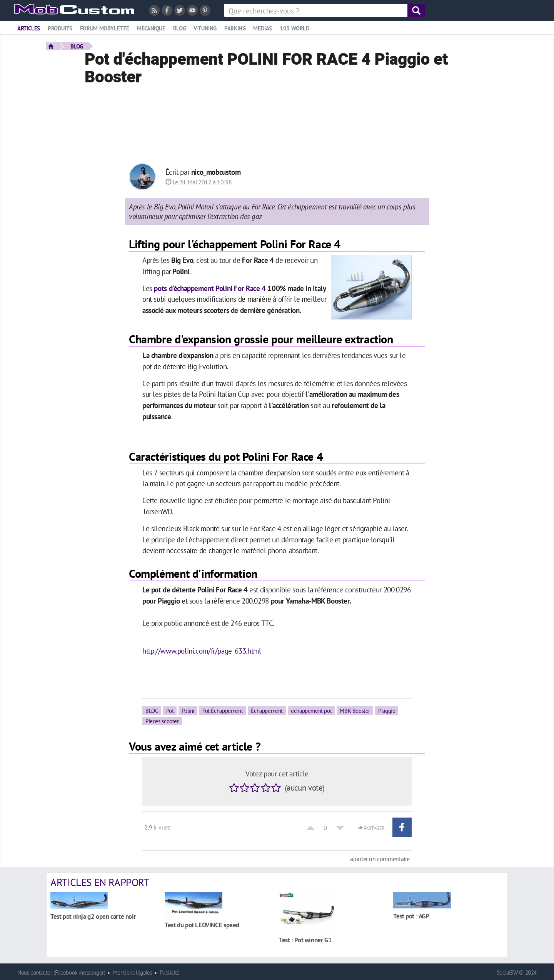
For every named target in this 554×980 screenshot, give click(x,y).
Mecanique (151, 28)
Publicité (170, 972)
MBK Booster (355, 711)
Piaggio (387, 711)
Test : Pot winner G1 (305, 940)
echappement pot (311, 711)
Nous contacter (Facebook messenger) (61, 972)
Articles (29, 28)
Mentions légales (133, 972)
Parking (235, 28)
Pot (170, 711)
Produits (60, 28)
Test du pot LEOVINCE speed (202, 925)
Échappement (267, 711)
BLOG (77, 46)
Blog (179, 28)
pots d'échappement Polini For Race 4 (210, 288)
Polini (188, 711)
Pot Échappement (223, 711)
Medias (263, 28)
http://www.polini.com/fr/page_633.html (202, 651)
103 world (295, 28)
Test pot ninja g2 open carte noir (93, 916)
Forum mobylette (105, 28)
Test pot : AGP (411, 916)
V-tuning (205, 28)
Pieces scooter (162, 721)
